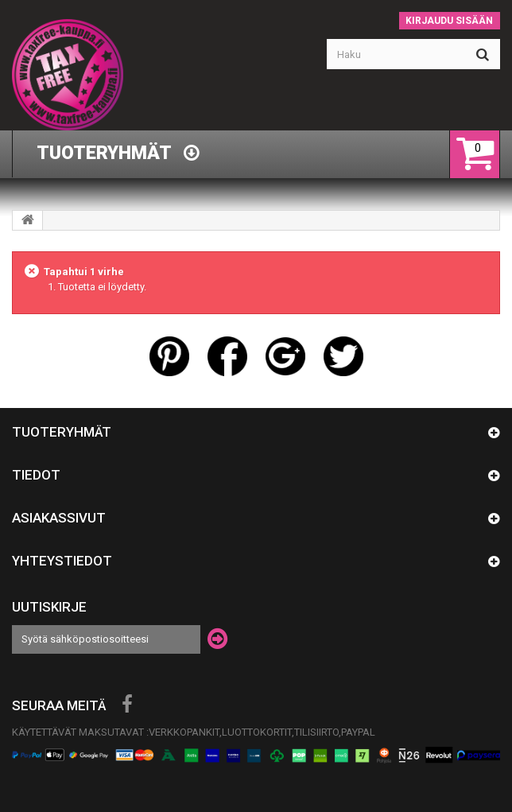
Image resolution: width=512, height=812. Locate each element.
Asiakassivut (59, 518)
